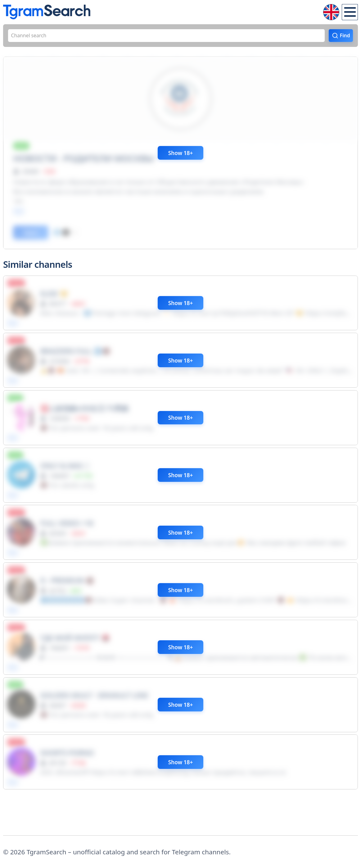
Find (342, 38)
